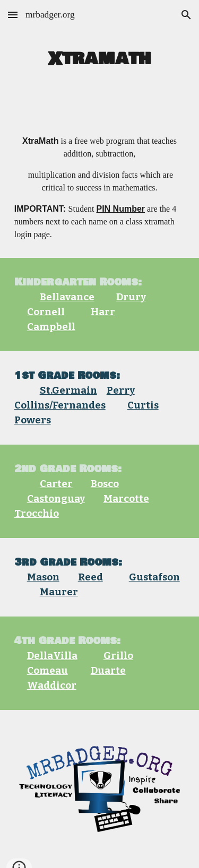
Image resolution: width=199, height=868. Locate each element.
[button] (13, 15)
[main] (100, 59)
